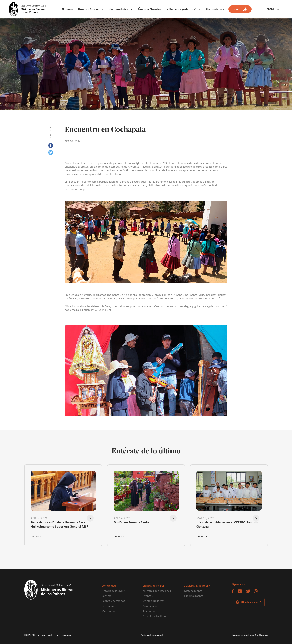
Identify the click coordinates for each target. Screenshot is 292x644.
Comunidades (119, 9)
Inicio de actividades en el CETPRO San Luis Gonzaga (227, 525)
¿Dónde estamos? (251, 602)
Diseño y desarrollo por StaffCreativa (250, 635)
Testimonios (150, 611)
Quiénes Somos (89, 9)
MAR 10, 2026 (205, 518)
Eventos (148, 596)
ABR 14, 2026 (122, 518)
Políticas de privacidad (151, 635)
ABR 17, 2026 (39, 518)
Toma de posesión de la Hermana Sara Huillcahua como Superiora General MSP (60, 525)
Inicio (69, 9)
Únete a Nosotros (150, 9)
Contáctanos (215, 9)
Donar (240, 9)
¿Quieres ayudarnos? (182, 9)
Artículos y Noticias (154, 616)
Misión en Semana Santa (131, 522)
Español (270, 9)
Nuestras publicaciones (157, 591)
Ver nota (36, 537)
